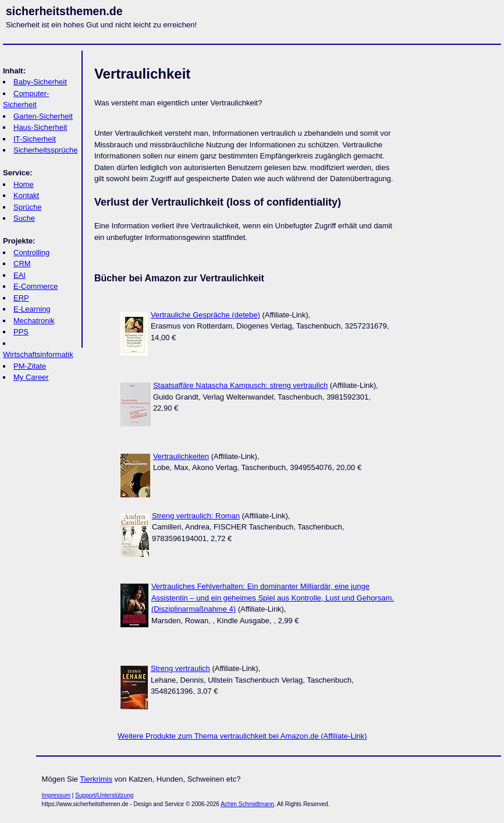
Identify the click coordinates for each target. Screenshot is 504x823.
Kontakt (26, 195)
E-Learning (32, 309)
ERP (21, 298)
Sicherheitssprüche (46, 150)
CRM (22, 264)
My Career (31, 377)
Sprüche (27, 207)
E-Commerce (36, 286)
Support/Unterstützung (104, 795)
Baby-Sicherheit (40, 82)
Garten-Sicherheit (43, 116)
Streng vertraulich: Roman (196, 516)
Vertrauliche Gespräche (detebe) (205, 315)
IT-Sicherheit (35, 139)
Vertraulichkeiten (181, 456)
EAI (19, 275)
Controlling (31, 252)
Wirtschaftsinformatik (38, 354)
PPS (21, 332)
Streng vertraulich (180, 668)
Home (24, 184)
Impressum (56, 795)
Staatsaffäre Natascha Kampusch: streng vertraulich (240, 385)
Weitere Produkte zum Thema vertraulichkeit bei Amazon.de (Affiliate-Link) (242, 736)
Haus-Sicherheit (40, 127)
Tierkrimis (96, 779)
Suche (24, 218)
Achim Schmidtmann (247, 804)
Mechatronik (34, 321)
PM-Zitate (30, 366)
